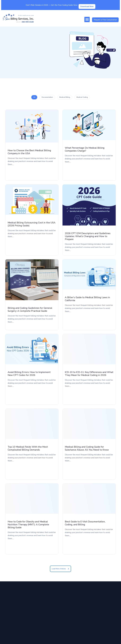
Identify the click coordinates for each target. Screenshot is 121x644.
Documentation (47, 97)
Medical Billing (65, 97)
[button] (87, 19)
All (34, 97)
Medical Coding (82, 97)
